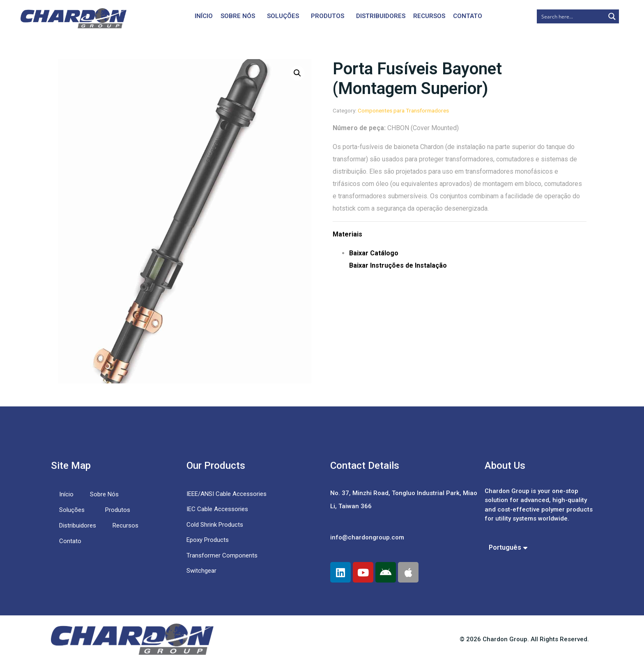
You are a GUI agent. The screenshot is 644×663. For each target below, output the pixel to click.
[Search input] (571, 16)
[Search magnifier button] (612, 16)
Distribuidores (381, 16)
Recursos (429, 16)
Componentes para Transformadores (403, 110)
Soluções (283, 16)
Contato (468, 16)
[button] (297, 73)
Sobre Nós (238, 16)
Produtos (328, 16)
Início (204, 16)
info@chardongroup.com (367, 537)
